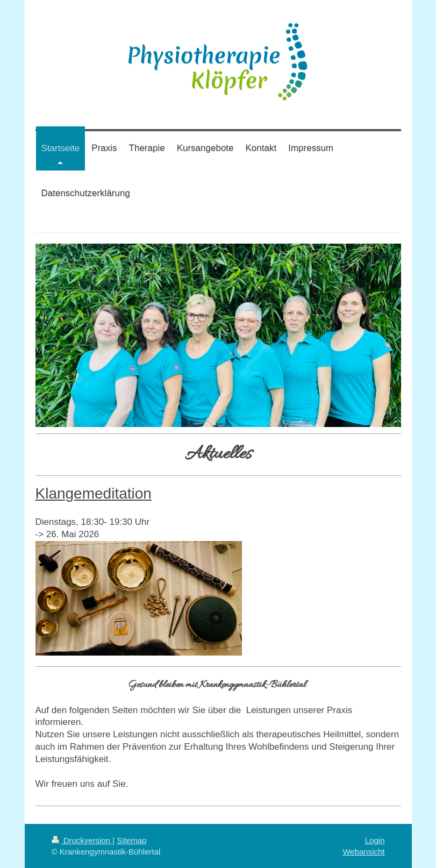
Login (375, 840)
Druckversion (82, 840)
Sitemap (131, 840)
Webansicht (363, 852)
